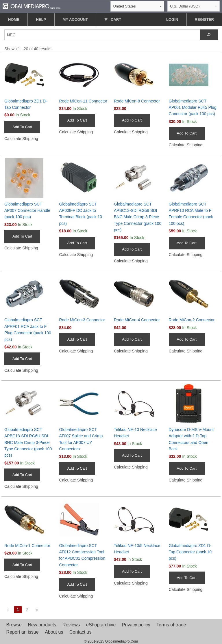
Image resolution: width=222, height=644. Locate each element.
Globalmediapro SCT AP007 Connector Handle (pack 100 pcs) (27, 211)
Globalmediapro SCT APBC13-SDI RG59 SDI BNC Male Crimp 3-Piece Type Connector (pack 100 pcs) (138, 217)
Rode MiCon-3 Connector (82, 320)
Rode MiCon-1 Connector (27, 546)
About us (54, 632)
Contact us (80, 632)
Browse (14, 625)
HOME (14, 19)
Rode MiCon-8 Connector (137, 101)
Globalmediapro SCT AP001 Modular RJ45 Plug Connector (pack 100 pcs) (193, 108)
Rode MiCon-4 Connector (137, 320)
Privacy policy (136, 625)
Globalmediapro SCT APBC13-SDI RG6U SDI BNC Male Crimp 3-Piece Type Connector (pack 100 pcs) (28, 443)
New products (42, 625)
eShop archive (101, 625)
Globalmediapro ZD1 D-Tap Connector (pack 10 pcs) (190, 552)
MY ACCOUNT (75, 19)
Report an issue (23, 632)
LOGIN (172, 19)
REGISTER (204, 19)
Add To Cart (22, 127)
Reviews (71, 625)
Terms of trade (171, 625)
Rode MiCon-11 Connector (83, 101)
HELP (41, 19)
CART (113, 19)
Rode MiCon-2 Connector (192, 320)
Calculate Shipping (21, 139)
